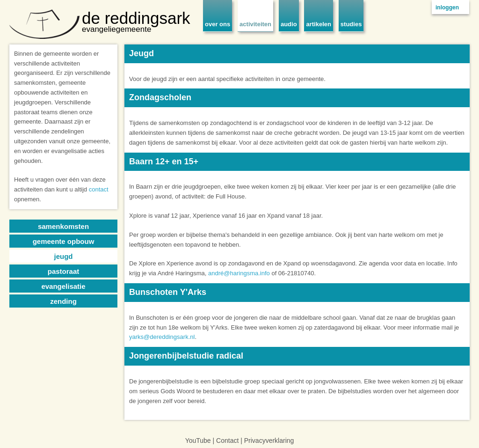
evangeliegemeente (116, 29)
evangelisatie (63, 286)
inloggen (447, 7)
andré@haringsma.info (239, 273)
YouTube (198, 441)
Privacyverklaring (269, 441)
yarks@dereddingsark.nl (162, 337)
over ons (218, 24)
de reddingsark (136, 18)
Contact (227, 441)
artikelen (318, 24)
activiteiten (255, 24)
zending (63, 301)
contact (99, 189)
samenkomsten (63, 226)
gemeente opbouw (64, 241)
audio (289, 24)
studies (351, 24)
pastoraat (64, 271)
